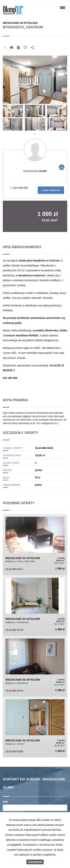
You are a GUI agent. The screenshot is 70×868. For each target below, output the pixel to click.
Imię (5, 802)
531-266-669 (19, 188)
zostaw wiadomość (51, 190)
